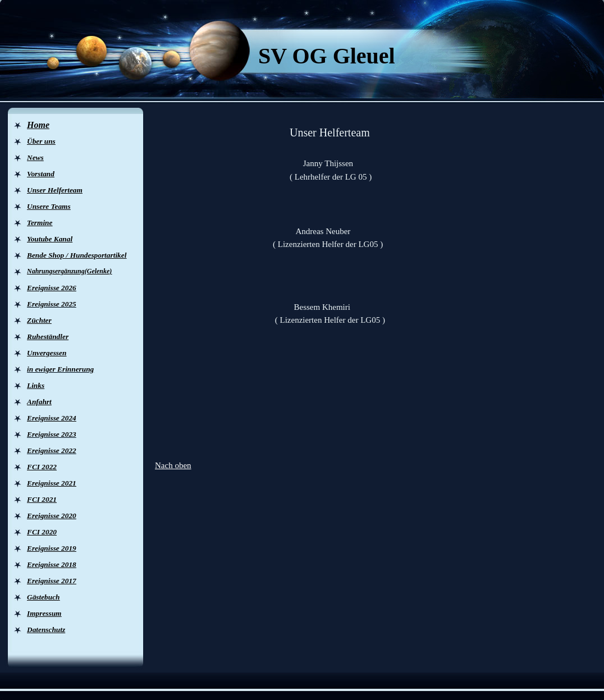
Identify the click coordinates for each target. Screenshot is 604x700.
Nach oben (173, 465)
